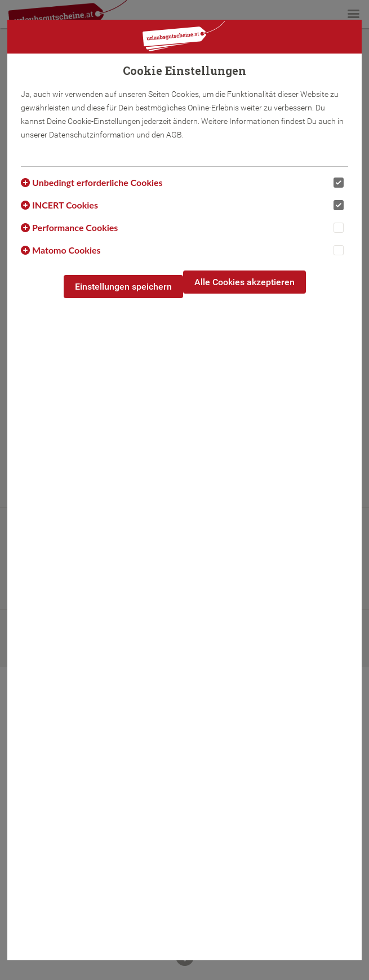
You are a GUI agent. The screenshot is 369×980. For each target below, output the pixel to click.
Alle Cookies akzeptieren (244, 282)
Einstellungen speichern (123, 287)
